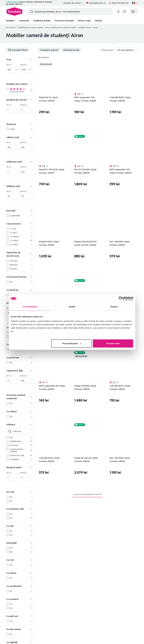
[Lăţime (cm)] (20, 137)
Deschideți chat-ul (96, 3)
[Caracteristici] (20, 224)
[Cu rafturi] (20, 411)
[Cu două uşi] (20, 290)
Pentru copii (84, 21)
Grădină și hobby (42, 21)
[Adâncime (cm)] (20, 162)
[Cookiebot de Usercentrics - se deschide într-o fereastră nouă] (121, 299)
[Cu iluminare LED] (20, 509)
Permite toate (113, 343)
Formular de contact (72, 3)
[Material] (20, 124)
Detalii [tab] (72, 307)
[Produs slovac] (20, 629)
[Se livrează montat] (20, 277)
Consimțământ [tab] (30, 307)
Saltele (98, 21)
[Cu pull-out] (20, 616)
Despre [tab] (114, 307)
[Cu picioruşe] (20, 357)
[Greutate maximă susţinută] (20, 397)
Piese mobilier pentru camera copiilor (61, 27)
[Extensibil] (20, 543)
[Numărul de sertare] (20, 100)
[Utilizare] (20, 424)
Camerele (24, 21)
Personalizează (72, 343)
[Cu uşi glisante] (20, 586)
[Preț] (20, 59)
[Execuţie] (20, 210)
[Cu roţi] (20, 560)
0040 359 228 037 (119, 3)
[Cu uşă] (20, 526)
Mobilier (10, 21)
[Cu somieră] (20, 599)
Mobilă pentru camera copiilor (31, 27)
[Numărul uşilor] (20, 467)
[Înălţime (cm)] (20, 186)
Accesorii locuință (64, 21)
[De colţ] (20, 492)
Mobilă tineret (85, 27)
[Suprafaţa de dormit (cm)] (20, 254)
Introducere (11, 27)
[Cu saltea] (20, 573)
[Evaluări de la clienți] (20, 84)
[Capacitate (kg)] (20, 370)
